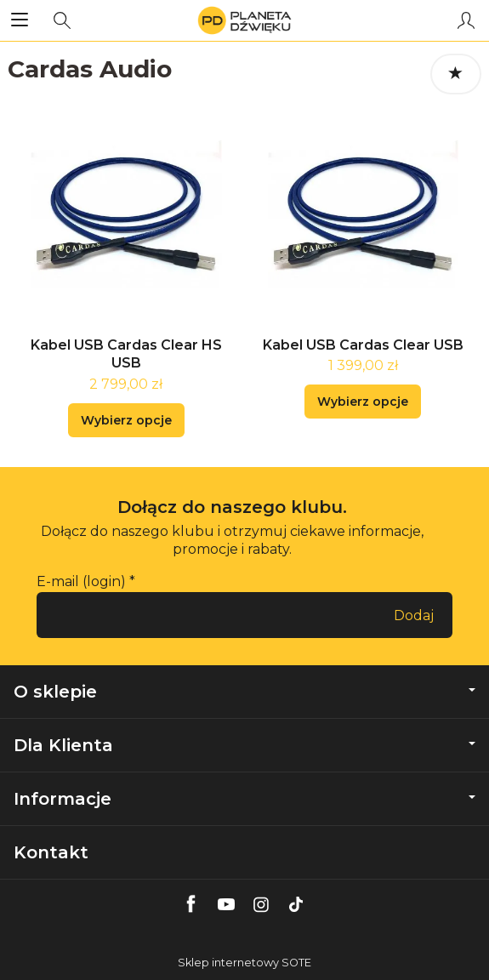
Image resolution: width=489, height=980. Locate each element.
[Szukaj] (62, 20)
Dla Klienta (244, 745)
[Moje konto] (466, 20)
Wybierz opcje (126, 420)
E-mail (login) (81, 581)
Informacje (244, 799)
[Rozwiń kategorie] (20, 20)
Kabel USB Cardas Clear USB (363, 345)
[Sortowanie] (456, 74)
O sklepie (244, 692)
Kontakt (51, 852)
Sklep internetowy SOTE (244, 963)
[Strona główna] (244, 20)
